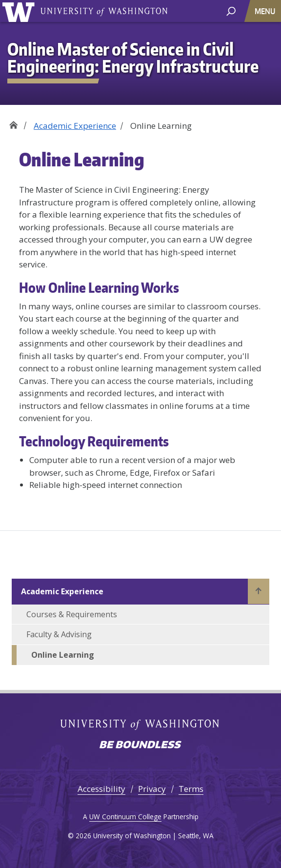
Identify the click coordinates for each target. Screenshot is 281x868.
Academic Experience (75, 126)
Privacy (152, 789)
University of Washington (104, 11)
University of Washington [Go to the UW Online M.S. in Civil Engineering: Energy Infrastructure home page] (20, 11)
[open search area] (231, 10)
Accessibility (101, 789)
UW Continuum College (125, 817)
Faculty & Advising (59, 634)
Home (13, 122)
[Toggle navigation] (266, 11)
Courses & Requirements (72, 614)
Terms (191, 789)
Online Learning (63, 655)
